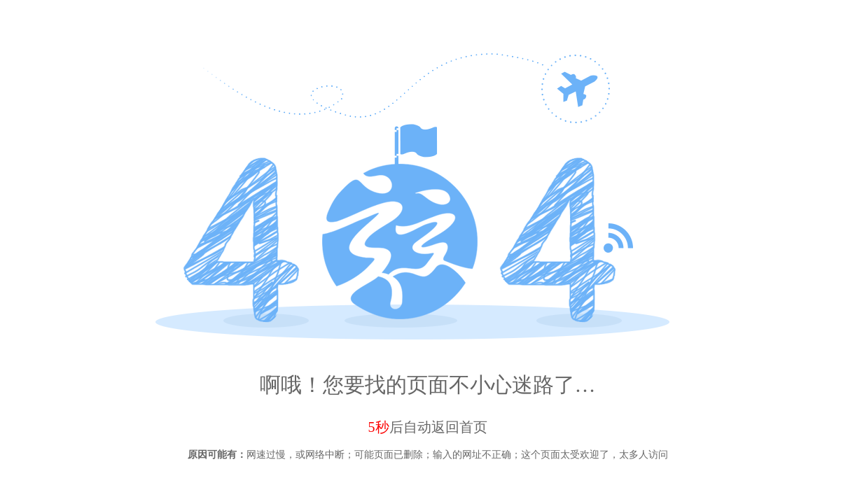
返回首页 (459, 427)
